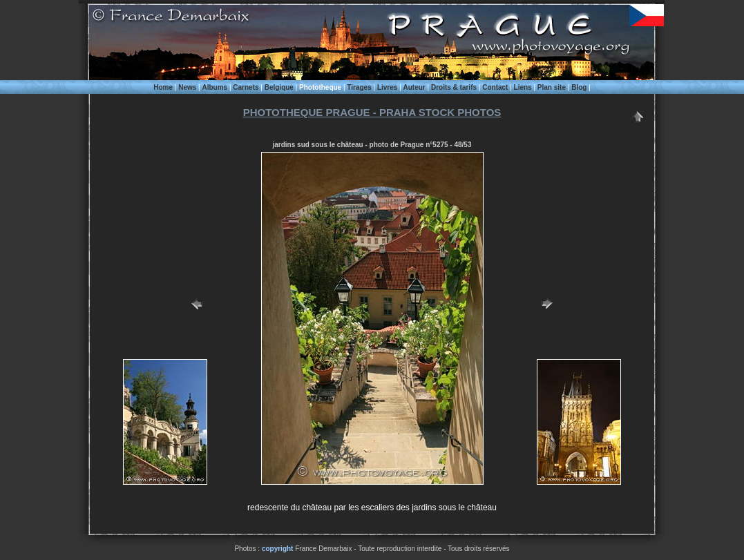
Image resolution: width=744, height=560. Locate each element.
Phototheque (320, 87)
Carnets (246, 87)
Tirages (359, 87)
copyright (278, 549)
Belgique (279, 87)
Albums (214, 87)
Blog (579, 87)
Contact (495, 87)
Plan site (552, 87)
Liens (523, 87)
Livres (387, 87)
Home (163, 87)
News (187, 87)
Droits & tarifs (454, 87)
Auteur (414, 87)
